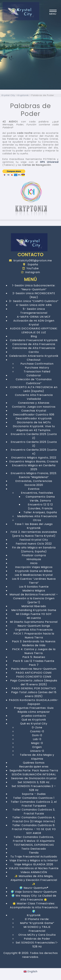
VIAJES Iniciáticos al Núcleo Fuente (34, 868)
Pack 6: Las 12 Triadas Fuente (34, 661)
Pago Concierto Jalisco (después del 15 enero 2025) (34, 682)
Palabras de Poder (37, 939)
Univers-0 (37, 751)
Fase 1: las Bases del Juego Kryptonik (34, 526)
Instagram (31, 272)
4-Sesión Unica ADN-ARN (34, 305)
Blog (34, 336)
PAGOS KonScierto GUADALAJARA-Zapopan (34, 702)
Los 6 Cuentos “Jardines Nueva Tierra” (34, 581)
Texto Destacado (34, 849)
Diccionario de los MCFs (34, 422)
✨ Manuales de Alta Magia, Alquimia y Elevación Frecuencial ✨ (34, 880)
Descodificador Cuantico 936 (34, 415)
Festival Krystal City (34, 540)
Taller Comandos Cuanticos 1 (34, 798)
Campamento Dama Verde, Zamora (40, 499)
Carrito (34, 352)
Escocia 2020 (34, 485)
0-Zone (37, 727)
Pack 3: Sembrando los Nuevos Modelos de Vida (34, 643)
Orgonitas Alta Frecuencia (34, 630)
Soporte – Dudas (34, 794)
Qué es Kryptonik (34, 720)
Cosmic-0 (37, 731)
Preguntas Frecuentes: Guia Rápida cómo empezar (34, 710)
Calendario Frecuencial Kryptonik (34, 340)
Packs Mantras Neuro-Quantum (34, 669)
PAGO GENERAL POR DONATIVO (34, 688)
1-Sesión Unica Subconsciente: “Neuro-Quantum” (34, 287)
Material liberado (34, 606)
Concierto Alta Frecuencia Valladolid (34, 397)
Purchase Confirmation (37, 364)
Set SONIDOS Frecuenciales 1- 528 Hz (37, 945)
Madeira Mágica (34, 591)
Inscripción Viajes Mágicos (34, 567)
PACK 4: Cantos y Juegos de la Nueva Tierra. (34, 651)
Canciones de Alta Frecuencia (34, 344)
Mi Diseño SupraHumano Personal (34, 622)
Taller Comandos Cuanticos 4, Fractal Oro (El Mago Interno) (34, 819)
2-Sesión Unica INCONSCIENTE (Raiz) (34, 295)
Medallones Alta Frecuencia (37, 516)
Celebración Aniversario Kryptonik (34, 356)
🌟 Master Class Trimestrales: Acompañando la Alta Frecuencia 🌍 (34, 907)
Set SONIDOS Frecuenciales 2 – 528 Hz (34, 788)
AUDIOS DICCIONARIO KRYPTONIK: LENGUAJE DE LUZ (34, 330)
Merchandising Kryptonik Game (34, 610)
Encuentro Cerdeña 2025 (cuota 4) (34, 452)
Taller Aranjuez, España (40, 512)
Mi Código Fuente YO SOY (34, 614)
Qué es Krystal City (34, 724)
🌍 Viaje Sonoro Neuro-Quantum (34, 892)
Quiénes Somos (34, 763)
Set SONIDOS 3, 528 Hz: (34, 782)
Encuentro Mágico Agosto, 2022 (34, 458)
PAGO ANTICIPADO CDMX (34, 673)
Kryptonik (34, 915)
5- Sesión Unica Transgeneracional (34, 311)
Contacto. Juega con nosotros (34, 407)
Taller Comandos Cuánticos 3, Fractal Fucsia (34, 812)
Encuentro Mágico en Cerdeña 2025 (34, 467)
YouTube (31, 268)
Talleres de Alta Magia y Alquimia (37, 757)
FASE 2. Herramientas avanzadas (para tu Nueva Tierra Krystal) (34, 534)
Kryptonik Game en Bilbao (34, 571)
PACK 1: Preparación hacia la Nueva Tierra (34, 636)
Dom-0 (37, 735)
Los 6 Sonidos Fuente (34, 587)
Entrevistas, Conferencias (34, 481)
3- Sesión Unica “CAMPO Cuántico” (34, 301)
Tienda (34, 853)
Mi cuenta (34, 618)
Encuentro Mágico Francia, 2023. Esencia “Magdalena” (34, 475)
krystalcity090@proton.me (30, 261)
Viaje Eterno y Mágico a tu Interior (34, 860)
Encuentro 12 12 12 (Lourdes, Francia (40, 506)
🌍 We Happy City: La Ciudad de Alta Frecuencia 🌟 (34, 898)
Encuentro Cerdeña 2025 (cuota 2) (34, 436)
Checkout (34, 360)
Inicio (34, 563)
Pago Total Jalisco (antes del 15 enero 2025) (34, 694)
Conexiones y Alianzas (34, 403)
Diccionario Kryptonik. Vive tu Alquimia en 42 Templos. (34, 428)
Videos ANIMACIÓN (34, 872)
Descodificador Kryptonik (34, 418)
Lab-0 (37, 739)
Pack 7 (34, 665)
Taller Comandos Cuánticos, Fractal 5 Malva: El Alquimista (34, 839)
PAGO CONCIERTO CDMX (34, 677)
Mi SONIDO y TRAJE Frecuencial (37, 929)
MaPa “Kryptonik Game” (37, 923)
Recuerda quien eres (34, 767)
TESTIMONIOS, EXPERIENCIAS (34, 845)
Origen (37, 747)
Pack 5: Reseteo (34, 657)
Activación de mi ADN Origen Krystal (34, 323)
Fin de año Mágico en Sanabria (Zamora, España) (34, 549)
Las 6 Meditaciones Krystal (34, 575)
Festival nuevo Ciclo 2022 (34, 544)
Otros (37, 520)
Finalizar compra (34, 555)
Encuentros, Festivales (37, 493)
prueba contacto (34, 716)
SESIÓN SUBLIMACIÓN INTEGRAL (34, 774)
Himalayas (34, 559)
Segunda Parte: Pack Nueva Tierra (34, 770)
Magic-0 (37, 743)
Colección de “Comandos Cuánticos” (34, 381)
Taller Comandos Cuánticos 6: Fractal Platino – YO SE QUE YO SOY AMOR (34, 829)
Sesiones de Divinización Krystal (34, 778)
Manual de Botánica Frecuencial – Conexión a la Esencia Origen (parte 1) (34, 598)
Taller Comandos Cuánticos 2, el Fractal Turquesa (34, 804)
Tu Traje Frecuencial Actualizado (34, 857)
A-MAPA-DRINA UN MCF (34, 317)
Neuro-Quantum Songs (34, 626)
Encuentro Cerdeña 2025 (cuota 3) (34, 444)
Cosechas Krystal (34, 411)
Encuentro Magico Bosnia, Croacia (34, 461)
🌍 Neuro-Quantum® (34, 888)
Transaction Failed (37, 372)
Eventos (34, 489)
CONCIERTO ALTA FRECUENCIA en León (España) (34, 389)
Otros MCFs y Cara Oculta (37, 935)
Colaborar (34, 375)
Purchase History (37, 368)
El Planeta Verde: (37, 919)
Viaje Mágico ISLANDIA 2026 (34, 864)
